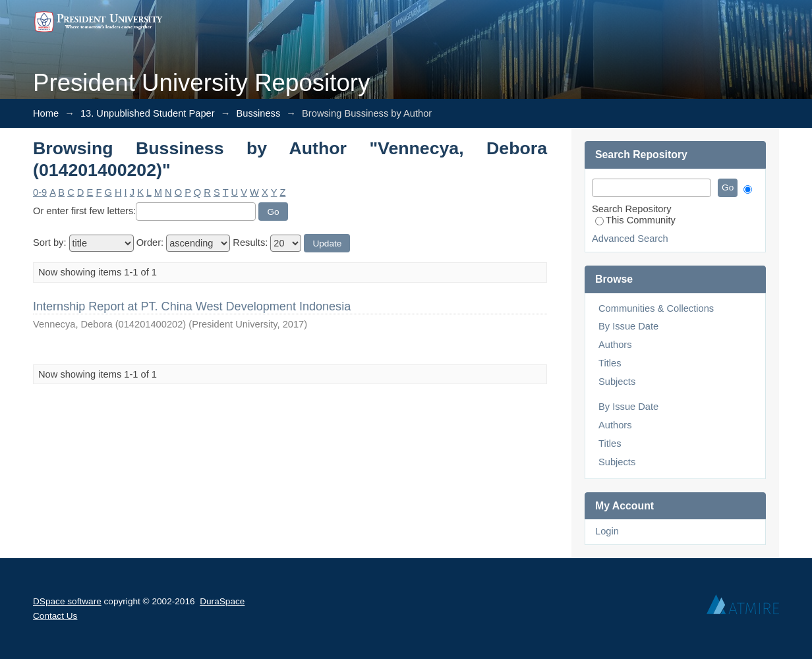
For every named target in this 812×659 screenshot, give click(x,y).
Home (46, 113)
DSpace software (67, 601)
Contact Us (55, 616)
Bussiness (258, 113)
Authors (615, 345)
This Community (635, 220)
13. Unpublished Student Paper (148, 113)
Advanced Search (630, 239)
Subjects (617, 382)
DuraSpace (222, 601)
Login (607, 531)
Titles (610, 363)
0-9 (40, 192)
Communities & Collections (656, 308)
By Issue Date (628, 326)
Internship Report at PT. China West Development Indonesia (192, 306)
